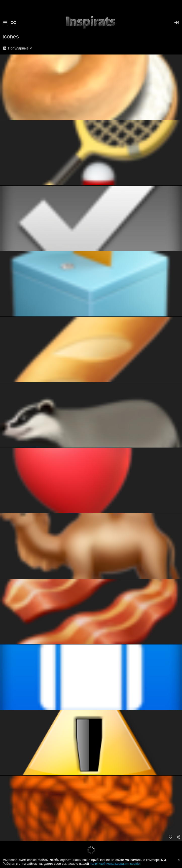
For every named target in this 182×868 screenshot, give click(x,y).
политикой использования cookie (115, 864)
